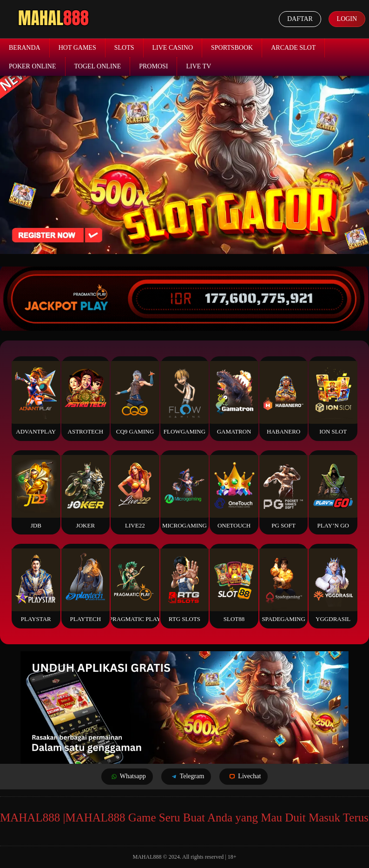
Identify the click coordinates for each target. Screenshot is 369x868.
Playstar (36, 585)
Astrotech (86, 398)
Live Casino (173, 48)
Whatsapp (127, 777)
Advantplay (36, 398)
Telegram (186, 777)
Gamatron (234, 398)
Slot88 (234, 585)
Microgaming (184, 492)
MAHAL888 (147, 857)
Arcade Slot (293, 48)
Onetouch (234, 492)
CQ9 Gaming (135, 398)
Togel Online (98, 66)
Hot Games (77, 48)
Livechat (244, 777)
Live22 (135, 492)
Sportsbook (232, 48)
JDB (36, 492)
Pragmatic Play (135, 585)
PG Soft (283, 492)
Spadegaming (283, 585)
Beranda (25, 48)
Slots (124, 48)
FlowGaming (184, 398)
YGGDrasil (333, 585)
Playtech (86, 585)
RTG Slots (184, 585)
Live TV (198, 66)
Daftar (300, 19)
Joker (86, 492)
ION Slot (333, 398)
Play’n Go (333, 492)
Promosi (153, 66)
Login (347, 19)
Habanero (283, 398)
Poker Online (33, 66)
